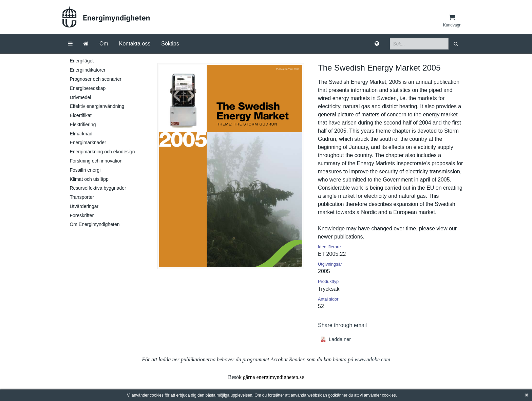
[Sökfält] (419, 44)
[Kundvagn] (452, 21)
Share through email (342, 325)
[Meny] (70, 44)
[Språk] (377, 44)
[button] (457, 44)
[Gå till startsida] (86, 44)
